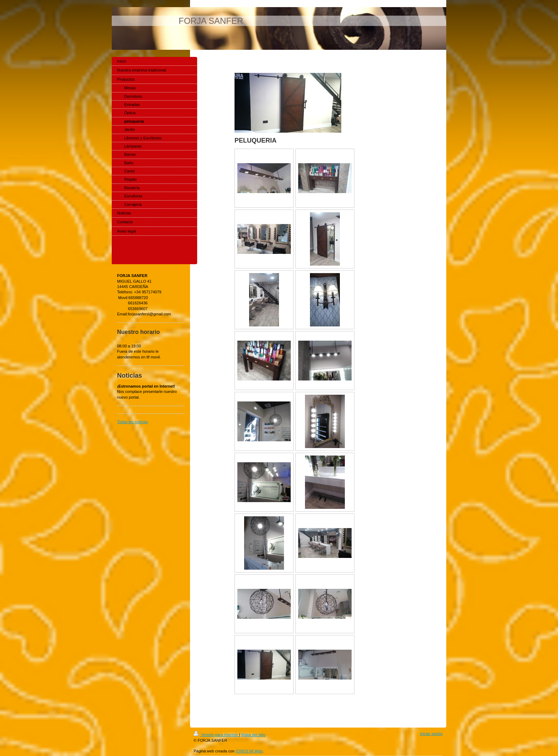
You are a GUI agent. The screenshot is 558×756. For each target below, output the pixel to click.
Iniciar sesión (431, 734)
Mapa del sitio (253, 735)
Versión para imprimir (216, 735)
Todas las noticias (133, 422)
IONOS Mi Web (249, 751)
